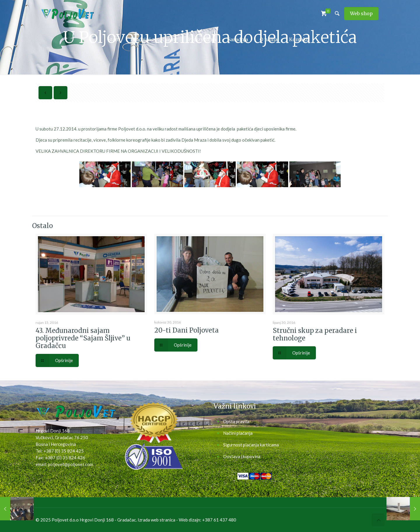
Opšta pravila (236, 421)
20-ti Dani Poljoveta (187, 330)
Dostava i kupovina (242, 456)
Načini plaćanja (238, 433)
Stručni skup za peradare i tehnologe (315, 334)
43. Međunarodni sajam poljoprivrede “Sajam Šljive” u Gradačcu (83, 338)
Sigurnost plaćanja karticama (251, 445)
